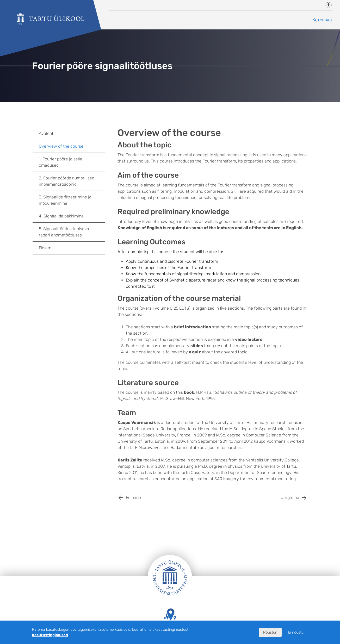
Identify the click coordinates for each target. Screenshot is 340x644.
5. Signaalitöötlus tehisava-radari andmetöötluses (72, 232)
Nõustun (270, 632)
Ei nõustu (296, 632)
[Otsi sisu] (322, 20)
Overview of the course (61, 146)
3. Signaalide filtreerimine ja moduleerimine (72, 200)
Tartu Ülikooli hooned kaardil (170, 619)
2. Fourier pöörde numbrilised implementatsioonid (67, 181)
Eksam (45, 248)
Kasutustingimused (50, 635)
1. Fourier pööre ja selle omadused (72, 162)
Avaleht (46, 133)
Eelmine (133, 498)
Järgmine (290, 498)
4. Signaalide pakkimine (72, 216)
